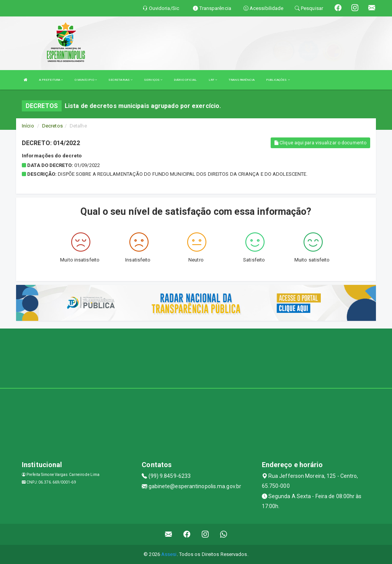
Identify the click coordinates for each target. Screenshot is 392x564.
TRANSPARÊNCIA (242, 80)
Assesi (169, 554)
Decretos (52, 126)
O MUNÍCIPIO (86, 80)
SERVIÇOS (153, 80)
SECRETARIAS (120, 80)
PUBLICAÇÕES (278, 80)
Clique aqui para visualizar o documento (320, 143)
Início (28, 126)
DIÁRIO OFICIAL (185, 80)
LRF (213, 80)
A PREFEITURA (51, 80)
